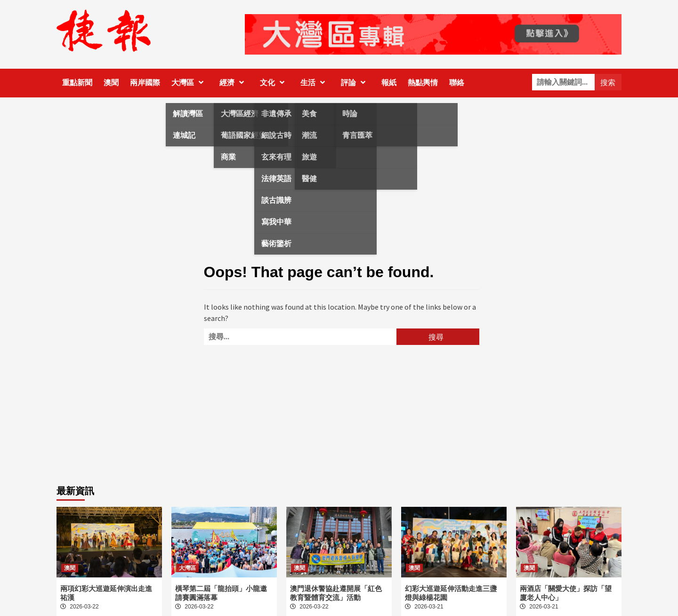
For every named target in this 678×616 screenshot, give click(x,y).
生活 (315, 83)
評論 (355, 83)
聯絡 (457, 83)
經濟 (234, 83)
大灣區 (190, 83)
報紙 (389, 83)
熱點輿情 (423, 83)
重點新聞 (77, 83)
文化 (274, 83)
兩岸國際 (145, 83)
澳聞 (111, 83)
